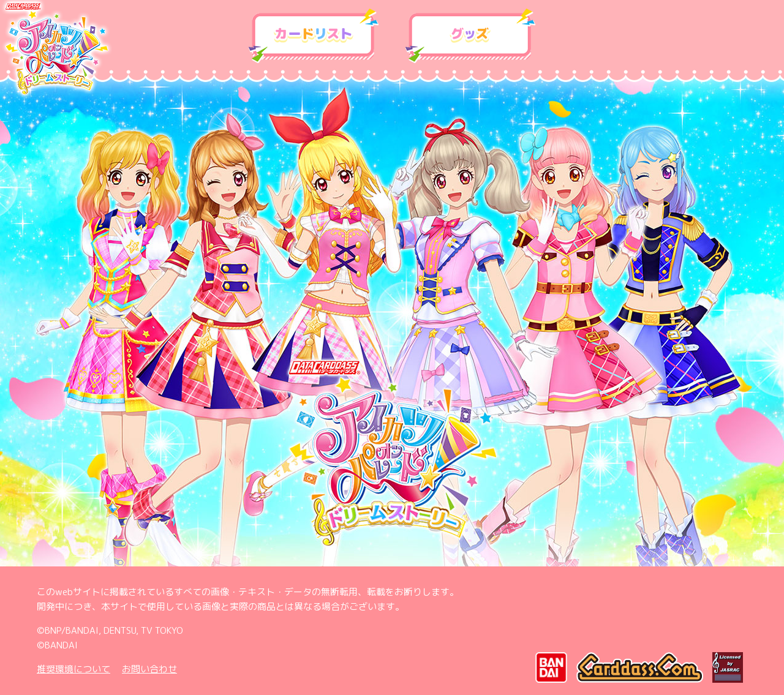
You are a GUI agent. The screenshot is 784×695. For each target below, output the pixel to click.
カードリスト (314, 36)
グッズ (470, 36)
